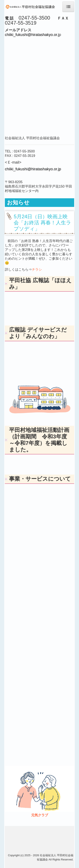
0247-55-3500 (24, 151)
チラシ (37, 269)
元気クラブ (40, 815)
